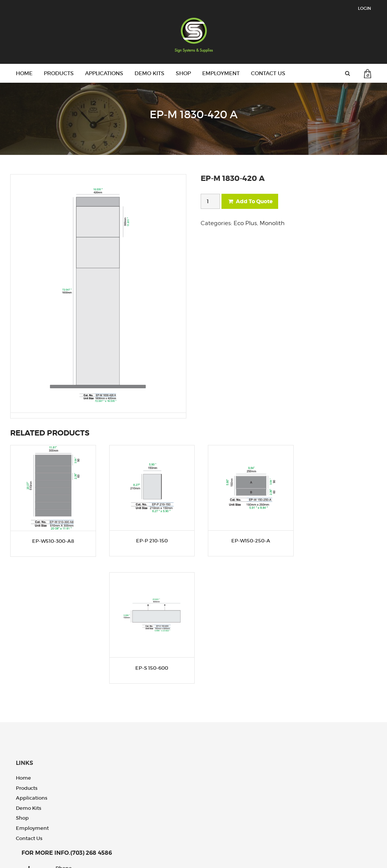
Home (24, 73)
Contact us (268, 73)
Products (59, 73)
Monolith (272, 223)
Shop (183, 73)
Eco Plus (245, 223)
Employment (221, 73)
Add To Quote (250, 201)
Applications (104, 73)
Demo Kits (149, 73)
